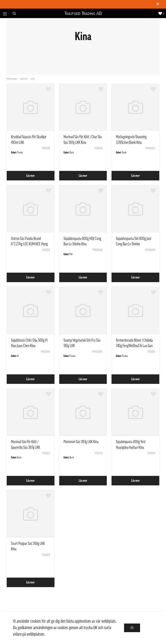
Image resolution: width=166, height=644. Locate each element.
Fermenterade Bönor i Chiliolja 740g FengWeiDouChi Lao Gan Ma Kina (134, 346)
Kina (33, 79)
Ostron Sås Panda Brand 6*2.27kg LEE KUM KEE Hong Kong (29, 244)
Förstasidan (12, 79)
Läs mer (30, 176)
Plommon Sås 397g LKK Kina (81, 442)
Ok (132, 628)
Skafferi (24, 79)
